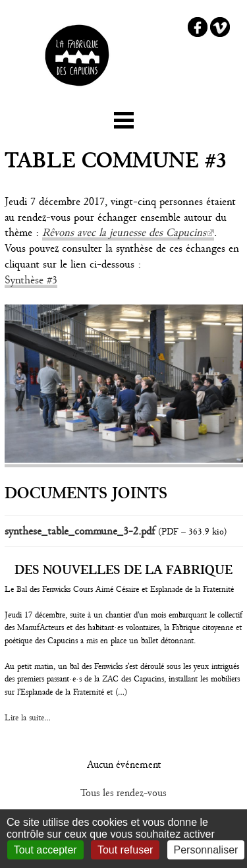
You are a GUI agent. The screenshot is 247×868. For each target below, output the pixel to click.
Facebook (198, 27)
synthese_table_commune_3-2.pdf (80, 531)
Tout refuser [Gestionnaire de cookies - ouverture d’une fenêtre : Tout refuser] (125, 850)
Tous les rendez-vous (123, 793)
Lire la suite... (28, 718)
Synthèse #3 (31, 280)
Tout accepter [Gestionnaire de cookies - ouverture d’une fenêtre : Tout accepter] (45, 850)
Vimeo (220, 27)
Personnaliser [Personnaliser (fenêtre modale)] (206, 850)
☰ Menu (124, 118)
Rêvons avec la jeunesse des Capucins (124, 232)
